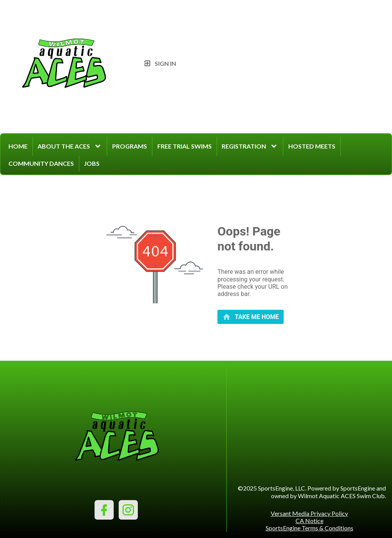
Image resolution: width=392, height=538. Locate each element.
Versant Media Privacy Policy (309, 513)
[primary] (251, 317)
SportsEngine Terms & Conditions (310, 528)
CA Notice (310, 521)
